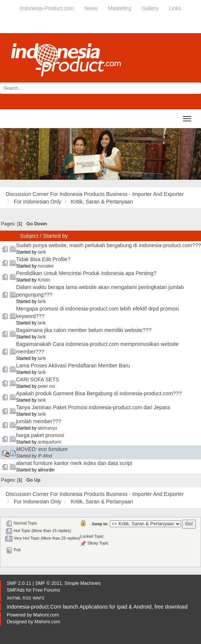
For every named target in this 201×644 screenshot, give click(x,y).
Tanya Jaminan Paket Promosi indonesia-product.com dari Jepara (93, 407)
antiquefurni (49, 442)
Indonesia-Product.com (47, 8)
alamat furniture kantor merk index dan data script (74, 463)
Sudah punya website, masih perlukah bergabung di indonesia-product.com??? (109, 245)
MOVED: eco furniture (42, 449)
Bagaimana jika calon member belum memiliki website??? (84, 330)
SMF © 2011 (48, 583)
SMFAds (16, 590)
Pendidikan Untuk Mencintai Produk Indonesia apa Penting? (86, 273)
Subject (29, 236)
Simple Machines (82, 583)
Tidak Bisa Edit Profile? (43, 259)
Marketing (120, 8)
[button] (15, 154)
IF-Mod (45, 456)
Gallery (150, 8)
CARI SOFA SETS (38, 379)
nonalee (46, 266)
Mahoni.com (46, 615)
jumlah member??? (39, 421)
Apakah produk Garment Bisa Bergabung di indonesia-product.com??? (99, 393)
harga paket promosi (40, 435)
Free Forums (46, 590)
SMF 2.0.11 (19, 583)
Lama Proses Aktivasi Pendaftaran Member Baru (73, 366)
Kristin (44, 280)
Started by (56, 236)
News (91, 8)
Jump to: (100, 524)
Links (175, 8)
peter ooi (46, 386)
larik (42, 252)
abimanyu (47, 428)
